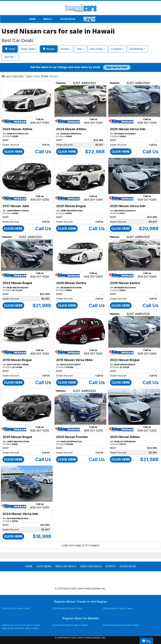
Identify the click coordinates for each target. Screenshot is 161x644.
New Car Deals (66, 566)
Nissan (49, 49)
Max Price (98, 49)
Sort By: (10, 57)
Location (117, 49)
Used (10, 49)
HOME (32, 19)
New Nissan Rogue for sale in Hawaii (121, 625)
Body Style (29, 49)
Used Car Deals (91, 566)
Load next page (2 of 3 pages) (80, 545)
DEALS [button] (48, 19)
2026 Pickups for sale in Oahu (67, 608)
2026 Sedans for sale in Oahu (118, 608)
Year (80, 49)
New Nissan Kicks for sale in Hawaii (70, 625)
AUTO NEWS (44, 566)
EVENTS (111, 566)
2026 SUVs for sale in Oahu (16, 608)
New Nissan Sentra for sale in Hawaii (20, 628)
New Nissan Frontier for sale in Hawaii (21, 625)
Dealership (137, 49)
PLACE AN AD (68, 19)
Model (66, 49)
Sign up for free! (117, 67)
